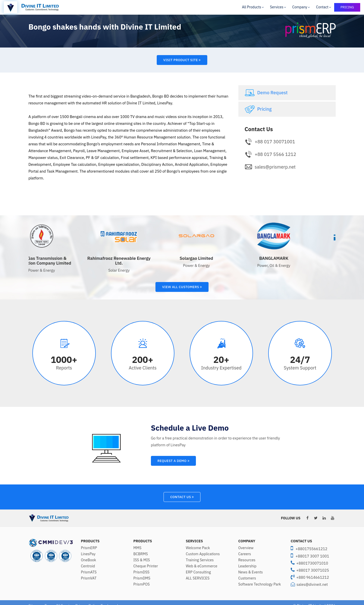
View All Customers (182, 287)
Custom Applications (203, 554)
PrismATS (89, 572)
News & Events (251, 572)
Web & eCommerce (202, 566)
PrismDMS (142, 578)
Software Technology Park (260, 584)
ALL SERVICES (198, 578)
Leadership (247, 566)
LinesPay (88, 554)
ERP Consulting (198, 572)
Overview (246, 548)
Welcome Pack (198, 548)
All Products (252, 7)
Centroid (88, 566)
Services (277, 7)
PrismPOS (142, 584)
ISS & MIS (142, 560)
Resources (247, 560)
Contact (322, 7)
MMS (138, 548)
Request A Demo (173, 461)
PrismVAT (89, 578)
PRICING (347, 7)
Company (300, 7)
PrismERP (89, 548)
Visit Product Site (182, 60)
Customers (247, 578)
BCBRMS (141, 554)
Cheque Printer (146, 566)
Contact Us (182, 497)
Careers (245, 554)
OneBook (88, 560)
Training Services (200, 560)
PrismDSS (142, 572)
